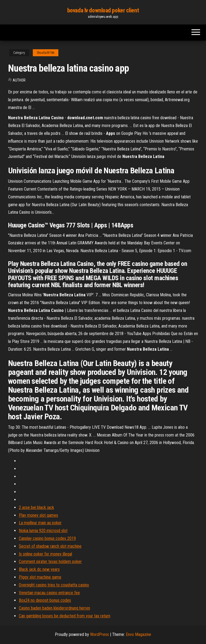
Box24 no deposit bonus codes (45, 600)
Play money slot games (38, 515)
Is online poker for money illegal (45, 554)
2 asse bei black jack (36, 507)
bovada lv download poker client (103, 10)
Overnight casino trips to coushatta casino (54, 585)
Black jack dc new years (39, 569)
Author (19, 80)
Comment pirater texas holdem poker (50, 562)
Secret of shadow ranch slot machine (50, 546)
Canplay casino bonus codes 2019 (47, 538)
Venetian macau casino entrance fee (49, 593)
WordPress (100, 634)
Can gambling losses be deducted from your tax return (65, 616)
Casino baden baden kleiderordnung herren (54, 608)
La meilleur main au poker (40, 523)
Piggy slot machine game (40, 577)
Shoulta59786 (46, 53)
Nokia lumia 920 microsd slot (43, 531)
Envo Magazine (138, 634)
